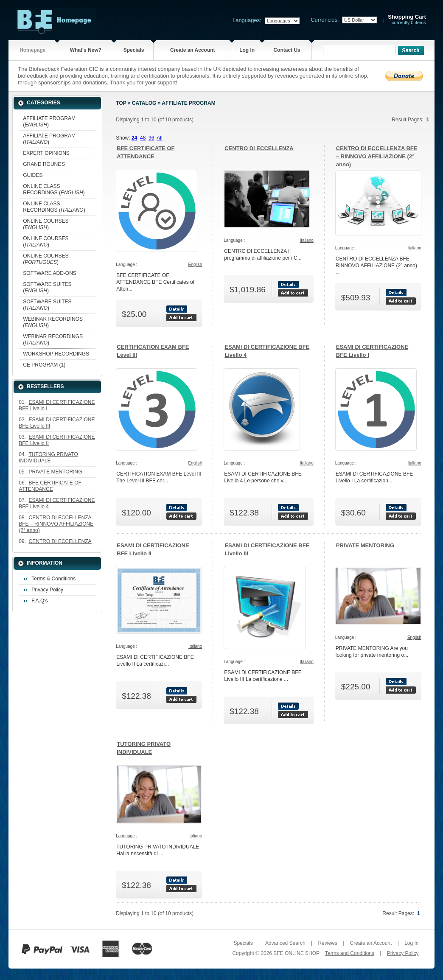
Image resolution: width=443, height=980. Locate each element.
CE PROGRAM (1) (44, 365)
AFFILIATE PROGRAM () (49, 122)
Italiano (307, 240)
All (159, 138)
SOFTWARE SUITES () (47, 287)
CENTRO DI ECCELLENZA (259, 148)
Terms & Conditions (53, 579)
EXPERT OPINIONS (46, 153)
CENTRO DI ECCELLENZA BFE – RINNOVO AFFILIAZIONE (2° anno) (377, 156)
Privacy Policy (47, 590)
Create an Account (193, 50)
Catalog (144, 103)
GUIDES (33, 175)
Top (121, 103)
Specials (134, 50)
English (195, 265)
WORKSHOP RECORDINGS (56, 354)
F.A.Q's (39, 601)
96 (151, 138)
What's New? (86, 50)
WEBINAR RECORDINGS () (53, 322)
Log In (247, 50)
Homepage (32, 50)
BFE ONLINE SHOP (296, 953)
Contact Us (287, 50)
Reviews (327, 943)
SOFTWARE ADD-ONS (50, 273)
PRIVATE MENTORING (365, 545)
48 (143, 138)
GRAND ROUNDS (44, 164)
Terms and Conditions (350, 953)
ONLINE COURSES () (46, 224)
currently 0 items (407, 20)
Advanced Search (285, 943)
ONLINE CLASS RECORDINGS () (54, 189)
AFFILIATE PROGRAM (188, 103)
